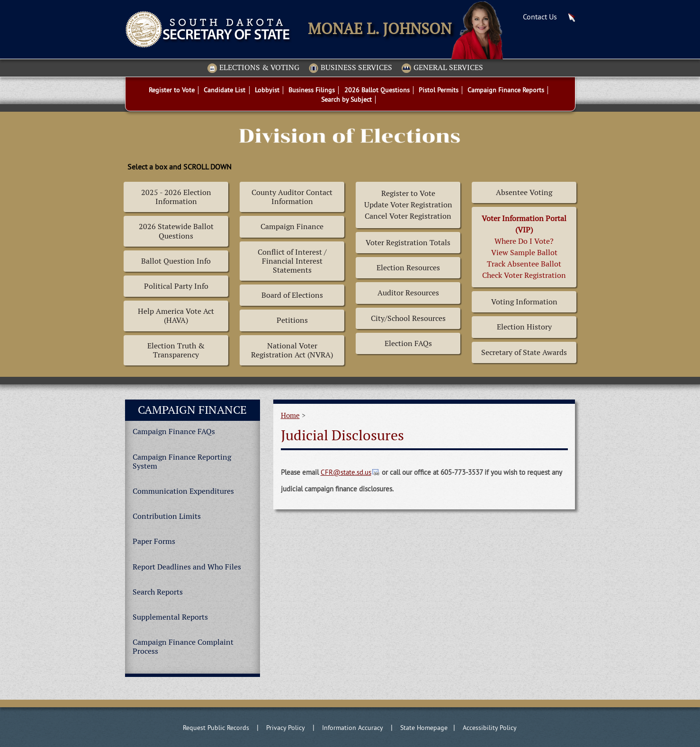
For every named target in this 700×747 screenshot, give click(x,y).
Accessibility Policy (490, 728)
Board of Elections (292, 295)
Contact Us (540, 17)
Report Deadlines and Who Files (187, 567)
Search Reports (158, 592)
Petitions (292, 320)
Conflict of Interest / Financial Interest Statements (292, 261)
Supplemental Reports (170, 617)
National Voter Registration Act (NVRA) (292, 350)
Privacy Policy (286, 728)
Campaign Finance (292, 227)
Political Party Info (176, 286)
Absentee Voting (524, 192)
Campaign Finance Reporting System (182, 462)
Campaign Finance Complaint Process (183, 647)
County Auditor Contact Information (292, 197)
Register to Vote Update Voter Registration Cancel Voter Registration (408, 205)
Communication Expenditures (183, 491)
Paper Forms (154, 541)
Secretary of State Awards (524, 352)
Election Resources (408, 268)
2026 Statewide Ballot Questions (176, 231)
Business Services (350, 68)
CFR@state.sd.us (346, 472)
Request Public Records (216, 728)
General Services (442, 68)
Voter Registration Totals (408, 243)
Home (290, 415)
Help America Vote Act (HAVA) (176, 316)
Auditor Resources (408, 293)
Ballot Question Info (176, 261)
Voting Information (524, 302)
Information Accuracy (353, 728)
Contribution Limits (167, 516)
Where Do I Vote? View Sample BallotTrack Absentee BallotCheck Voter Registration (524, 247)
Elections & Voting (253, 68)
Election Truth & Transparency (176, 350)
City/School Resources (408, 318)
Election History (524, 327)
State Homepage (424, 728)
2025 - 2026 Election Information (176, 197)
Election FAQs (408, 343)
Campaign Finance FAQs (174, 431)
